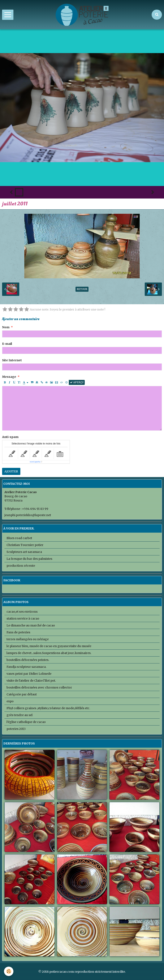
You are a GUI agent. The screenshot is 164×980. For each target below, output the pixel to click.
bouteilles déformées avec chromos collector (39, 687)
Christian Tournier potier (25, 545)
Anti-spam (10, 437)
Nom (6, 327)
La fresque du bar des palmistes (29, 559)
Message (9, 377)
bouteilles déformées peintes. (28, 660)
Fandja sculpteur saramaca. (26, 667)
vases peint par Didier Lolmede (29, 674)
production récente (21, 566)
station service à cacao (23, 619)
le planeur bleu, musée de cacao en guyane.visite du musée (49, 646)
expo (10, 701)
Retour (82, 289)
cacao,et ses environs (22, 612)
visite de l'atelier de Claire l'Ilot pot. (31, 681)
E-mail (7, 344)
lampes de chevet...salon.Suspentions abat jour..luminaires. (49, 653)
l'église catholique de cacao (26, 722)
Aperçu (77, 382)
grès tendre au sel (20, 715)
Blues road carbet (19, 538)
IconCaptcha (35, 462)
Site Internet (12, 360)
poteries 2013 (16, 729)
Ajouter (11, 471)
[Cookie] (9, 971)
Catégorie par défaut (22, 694)
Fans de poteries (18, 632)
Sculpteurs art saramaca (24, 552)
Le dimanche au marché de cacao (31, 625)
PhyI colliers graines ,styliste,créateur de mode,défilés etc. (48, 708)
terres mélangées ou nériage (28, 639)
